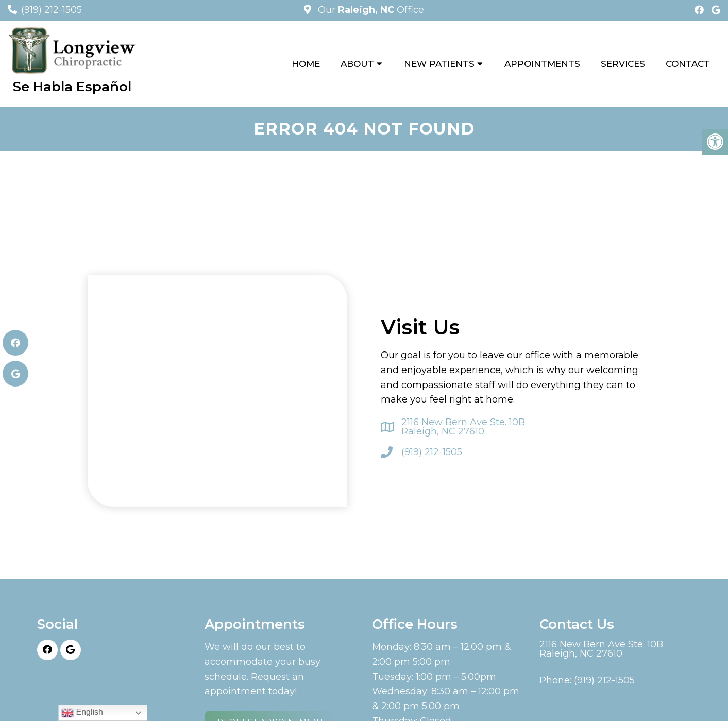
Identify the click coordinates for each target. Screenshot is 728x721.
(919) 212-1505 (52, 10)
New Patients (439, 64)
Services (623, 64)
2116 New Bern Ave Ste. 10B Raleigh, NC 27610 (463, 427)
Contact (688, 64)
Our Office (370, 10)
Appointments (542, 64)
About (357, 64)
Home (306, 64)
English (82, 713)
